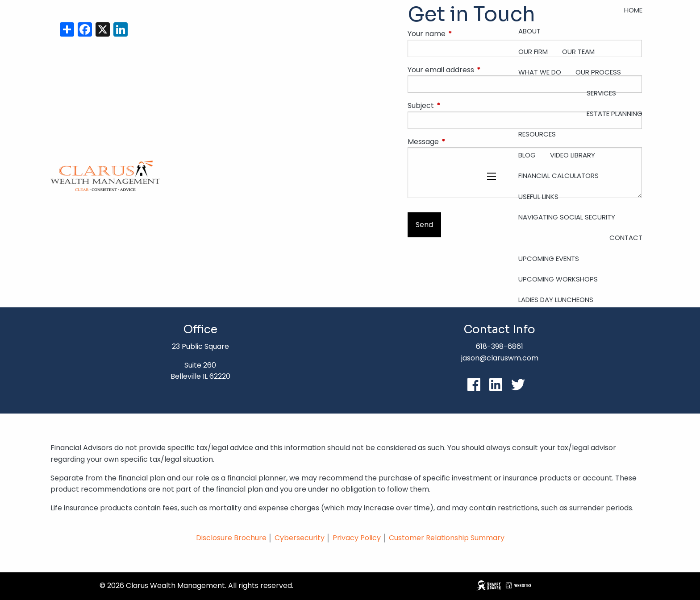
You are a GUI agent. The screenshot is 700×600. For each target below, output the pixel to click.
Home (633, 10)
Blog (527, 155)
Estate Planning (615, 114)
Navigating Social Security (567, 217)
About (529, 31)
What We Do (540, 72)
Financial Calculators (558, 176)
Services (601, 93)
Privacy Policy (358, 538)
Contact (626, 238)
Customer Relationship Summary (447, 538)
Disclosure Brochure (231, 538)
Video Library (573, 155)
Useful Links (538, 197)
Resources (537, 134)
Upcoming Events (549, 259)
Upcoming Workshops (558, 279)
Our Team (578, 52)
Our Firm (533, 52)
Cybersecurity (300, 538)
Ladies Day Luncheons (556, 300)
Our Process (598, 72)
